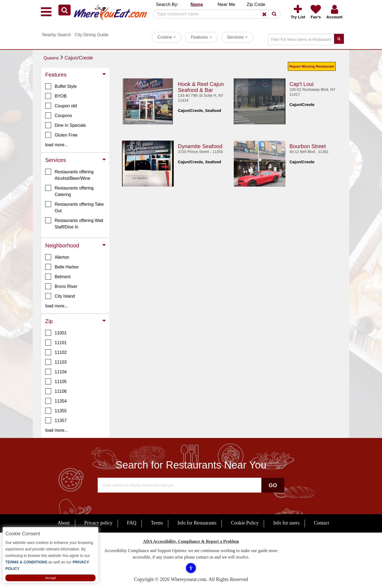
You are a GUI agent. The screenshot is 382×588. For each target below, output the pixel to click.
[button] (65, 10)
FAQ (132, 523)
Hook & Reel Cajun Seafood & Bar (201, 87)
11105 (56, 381)
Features (202, 37)
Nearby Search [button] (57, 35)
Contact (321, 523)
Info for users (286, 523)
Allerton (57, 257)
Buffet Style (61, 86)
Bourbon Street (308, 146)
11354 (56, 401)
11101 (56, 343)
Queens (51, 58)
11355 (56, 411)
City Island (60, 296)
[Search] (215, 14)
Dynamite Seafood (200, 146)
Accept (51, 578)
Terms (157, 523)
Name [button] (197, 4)
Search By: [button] (167, 4)
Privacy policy (98, 523)
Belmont (58, 277)
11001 (56, 333)
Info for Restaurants (197, 523)
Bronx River (61, 286)
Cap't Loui (302, 84)
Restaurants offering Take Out (75, 207)
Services (237, 37)
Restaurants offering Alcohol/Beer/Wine (69, 175)
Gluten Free (61, 135)
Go (273, 485)
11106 (56, 391)
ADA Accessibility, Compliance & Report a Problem (191, 541)
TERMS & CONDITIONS (26, 562)
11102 (56, 352)
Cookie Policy (245, 523)
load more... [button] (57, 145)
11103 (56, 362)
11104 (56, 372)
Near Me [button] (226, 4)
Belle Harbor (62, 267)
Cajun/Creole (79, 58)
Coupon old (61, 106)
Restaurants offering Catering (69, 191)
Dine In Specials (66, 125)
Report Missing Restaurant (312, 66)
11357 (56, 420)
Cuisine (167, 37)
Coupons (59, 115)
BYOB (56, 96)
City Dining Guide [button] (92, 35)
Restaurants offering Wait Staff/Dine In (74, 223)
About (64, 523)
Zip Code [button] (256, 4)
